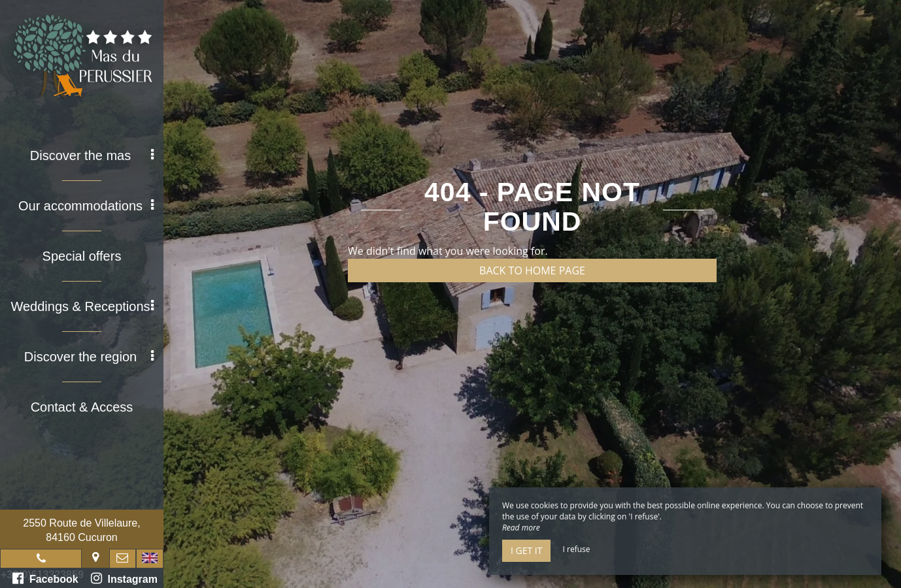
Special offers (82, 256)
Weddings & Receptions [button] (82, 306)
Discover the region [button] (89, 357)
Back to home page (532, 270)
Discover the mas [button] (92, 155)
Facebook (45, 578)
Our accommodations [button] (86, 206)
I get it (526, 550)
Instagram (124, 578)
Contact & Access (82, 407)
